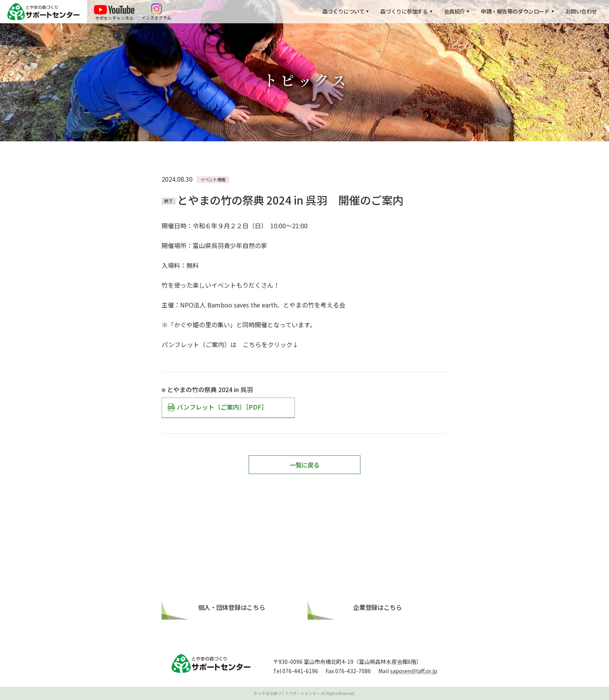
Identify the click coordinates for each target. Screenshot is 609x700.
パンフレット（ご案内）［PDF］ (222, 407)
